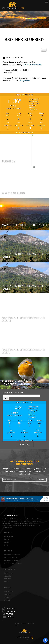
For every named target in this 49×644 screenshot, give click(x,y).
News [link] (6, 582)
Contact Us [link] (9, 592)
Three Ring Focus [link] (31, 637)
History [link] (7, 542)
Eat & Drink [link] (9, 536)
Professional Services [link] (13, 563)
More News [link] (25, 445)
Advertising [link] (9, 573)
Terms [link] (7, 597)
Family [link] (7, 539)
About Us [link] (8, 576)
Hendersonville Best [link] (13, 6)
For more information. (33, 65)
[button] (41, 480)
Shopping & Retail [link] (11, 560)
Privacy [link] (7, 600)
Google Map (25, 80)
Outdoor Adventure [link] (12, 555)
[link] (10, 608)
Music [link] (7, 545)
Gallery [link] (7, 594)
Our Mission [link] (9, 579)
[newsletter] (19, 480)
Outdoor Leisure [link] (11, 558)
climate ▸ (24, 133)
